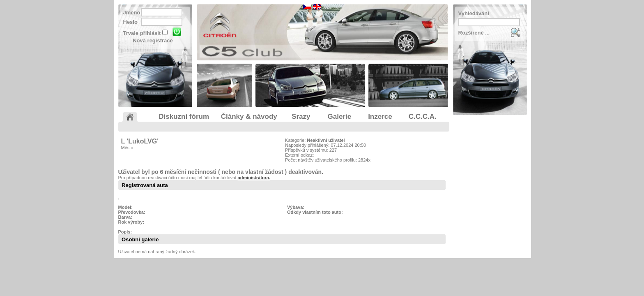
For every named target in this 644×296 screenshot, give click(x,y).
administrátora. (254, 178)
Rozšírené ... (474, 33)
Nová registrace (153, 40)
